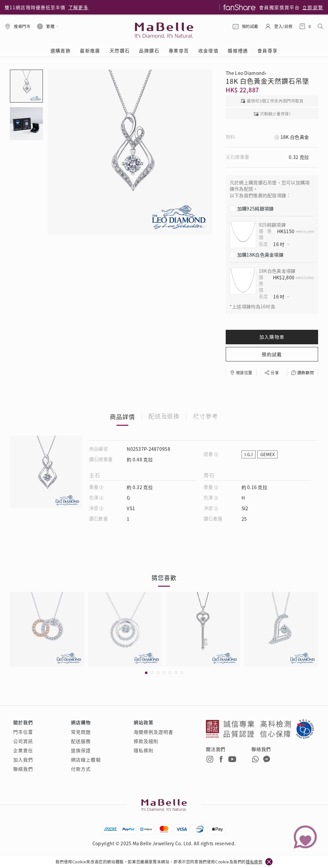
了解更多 (79, 7)
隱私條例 (254, 862)
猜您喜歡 (164, 577)
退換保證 (81, 750)
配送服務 (81, 741)
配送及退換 (164, 417)
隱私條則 (144, 750)
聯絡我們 (23, 769)
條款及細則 (146, 741)
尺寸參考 (206, 417)
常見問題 (81, 732)
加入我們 (23, 759)
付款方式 (81, 769)
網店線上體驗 (86, 759)
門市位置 (23, 732)
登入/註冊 (283, 26)
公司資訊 (23, 741)
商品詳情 (122, 417)
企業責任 (23, 750)
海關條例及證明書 (154, 732)
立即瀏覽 (313, 7)
